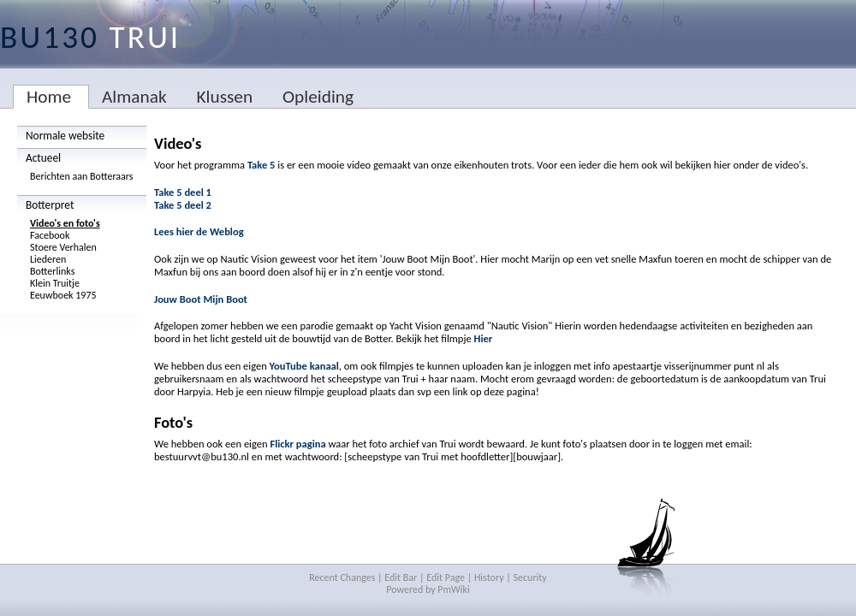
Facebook (50, 235)
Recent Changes (342, 577)
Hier (483, 338)
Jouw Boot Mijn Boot (201, 299)
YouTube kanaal (304, 366)
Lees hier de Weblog (199, 231)
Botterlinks (52, 271)
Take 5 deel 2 (183, 205)
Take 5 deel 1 (183, 192)
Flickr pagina (297, 444)
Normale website (65, 136)
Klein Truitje (55, 283)
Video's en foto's (65, 223)
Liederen (48, 259)
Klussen (224, 97)
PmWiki (453, 589)
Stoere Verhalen (63, 247)
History (489, 577)
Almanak (134, 97)
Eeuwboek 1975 (63, 295)
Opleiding (318, 97)
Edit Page (446, 577)
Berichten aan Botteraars (82, 176)
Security (530, 577)
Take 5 (262, 165)
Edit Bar (401, 577)
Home (49, 97)
